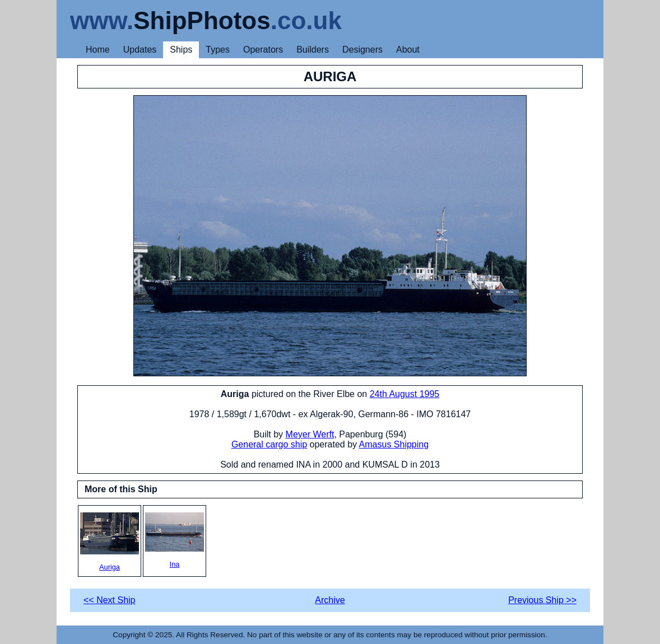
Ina (175, 540)
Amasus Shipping (394, 444)
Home (98, 50)
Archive (330, 600)
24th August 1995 (405, 394)
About (408, 50)
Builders (313, 50)
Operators (263, 50)
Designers (362, 50)
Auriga (110, 542)
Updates (140, 50)
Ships (181, 50)
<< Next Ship (110, 600)
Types (218, 50)
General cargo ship (269, 444)
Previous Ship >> (542, 600)
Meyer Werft (310, 434)
